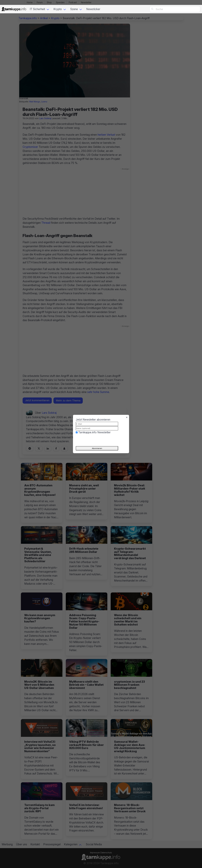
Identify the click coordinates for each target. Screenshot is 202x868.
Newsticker (93, 9)
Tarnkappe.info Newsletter (94, 432)
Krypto (58, 9)
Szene (74, 9)
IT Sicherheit (37, 9)
